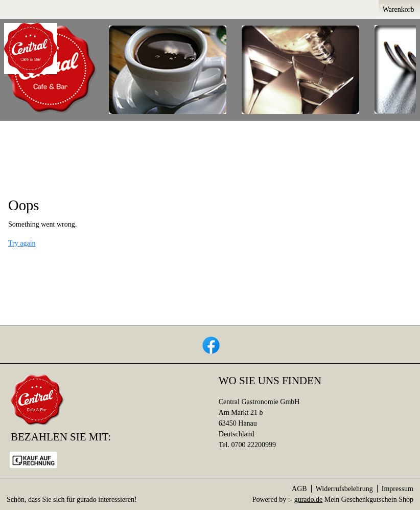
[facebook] (210, 344)
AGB (299, 489)
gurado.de (309, 500)
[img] (210, 70)
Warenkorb (399, 9)
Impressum (398, 489)
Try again (22, 243)
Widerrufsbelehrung (344, 489)
